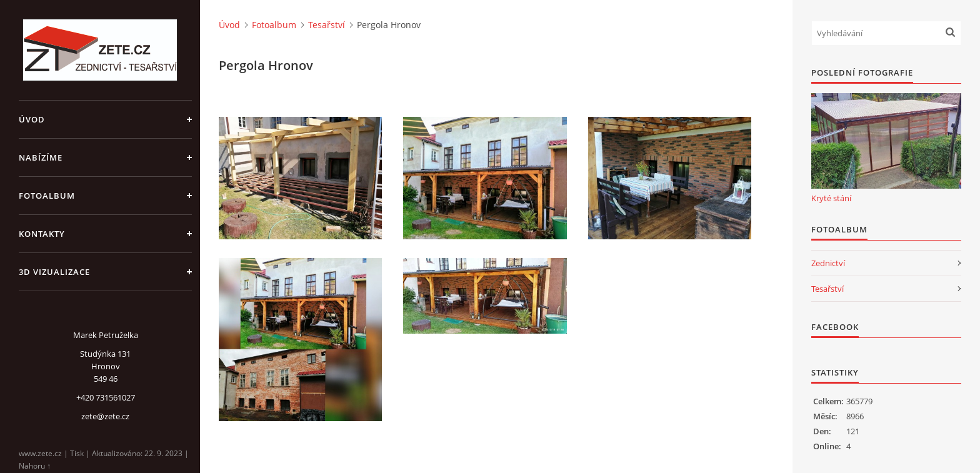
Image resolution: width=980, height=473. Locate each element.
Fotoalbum (47, 196)
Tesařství (327, 25)
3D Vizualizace (54, 272)
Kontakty (42, 234)
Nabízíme (41, 157)
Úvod (32, 119)
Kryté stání (831, 198)
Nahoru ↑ (35, 466)
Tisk (77, 453)
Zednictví (828, 263)
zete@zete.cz (105, 416)
